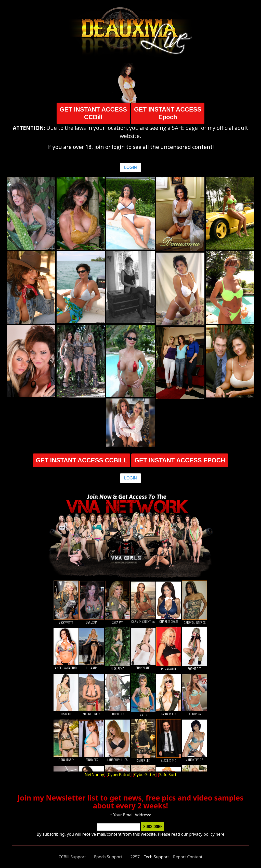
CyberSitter (145, 775)
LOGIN (130, 167)
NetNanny (94, 775)
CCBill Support (72, 857)
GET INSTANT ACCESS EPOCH (180, 460)
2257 (135, 857)
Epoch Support (108, 857)
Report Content (188, 857)
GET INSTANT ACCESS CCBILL (82, 460)
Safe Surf (168, 775)
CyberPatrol (119, 775)
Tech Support (156, 857)
